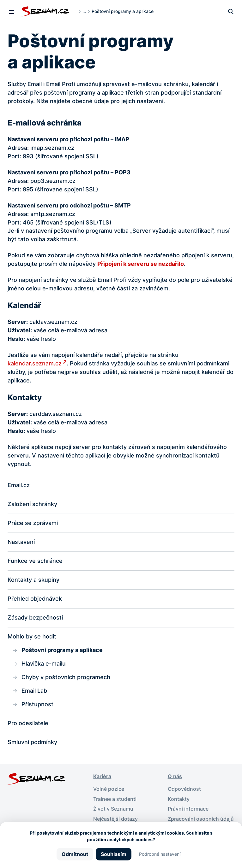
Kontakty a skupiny (33, 580)
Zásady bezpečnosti (35, 618)
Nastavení (21, 542)
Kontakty (179, 799)
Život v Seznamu (113, 809)
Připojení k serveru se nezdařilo (141, 264)
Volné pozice (109, 789)
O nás (175, 776)
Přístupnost (37, 704)
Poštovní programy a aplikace (62, 650)
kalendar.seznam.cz (35, 363)
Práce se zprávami (33, 523)
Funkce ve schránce (35, 561)
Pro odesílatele (28, 723)
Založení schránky (32, 504)
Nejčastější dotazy (115, 819)
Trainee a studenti (115, 799)
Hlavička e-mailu (44, 664)
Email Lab (34, 691)
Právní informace (188, 809)
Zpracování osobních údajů (201, 819)
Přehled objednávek (35, 599)
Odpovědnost (184, 789)
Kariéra (102, 776)
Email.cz (19, 485)
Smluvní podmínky (32, 742)
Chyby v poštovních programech (66, 677)
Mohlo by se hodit (32, 636)
